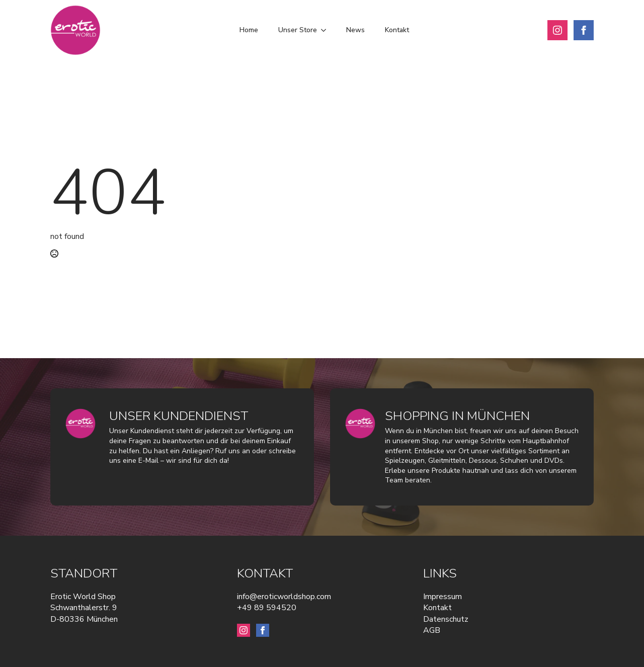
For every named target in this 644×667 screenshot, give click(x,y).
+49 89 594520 (267, 608)
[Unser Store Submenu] (327, 30)
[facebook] (584, 30)
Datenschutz (446, 619)
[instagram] (557, 30)
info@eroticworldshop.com (284, 597)
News (355, 30)
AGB (432, 630)
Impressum (442, 597)
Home (249, 30)
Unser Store (298, 30)
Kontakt (397, 30)
